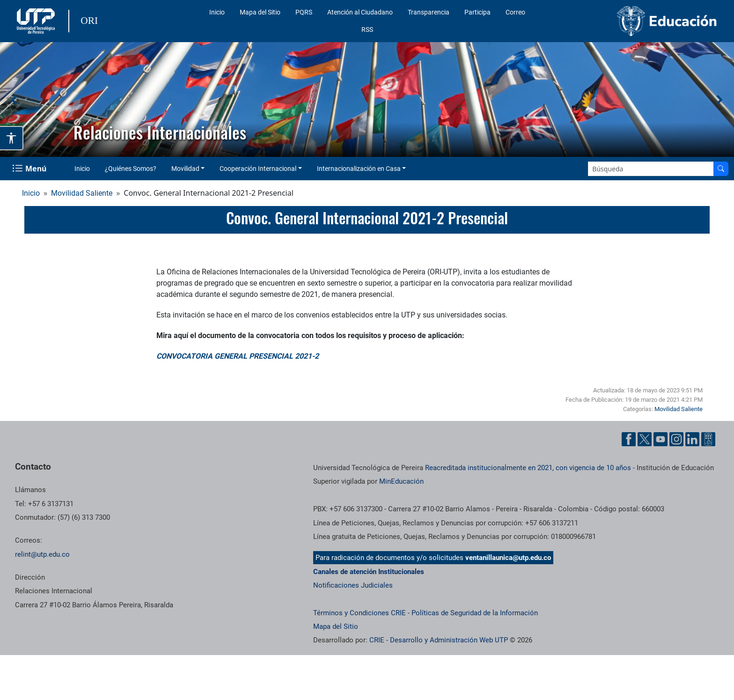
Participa (477, 12)
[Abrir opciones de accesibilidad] (12, 138)
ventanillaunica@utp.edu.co (508, 558)
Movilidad (185, 169)
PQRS (304, 12)
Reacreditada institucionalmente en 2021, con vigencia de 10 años (528, 468)
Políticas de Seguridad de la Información (475, 613)
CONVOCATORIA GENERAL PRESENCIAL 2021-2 (238, 356)
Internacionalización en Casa (359, 169)
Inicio (217, 12)
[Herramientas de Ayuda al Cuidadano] (708, 439)
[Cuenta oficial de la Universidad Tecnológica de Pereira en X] (645, 439)
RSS (367, 29)
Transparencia (429, 12)
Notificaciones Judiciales (353, 585)
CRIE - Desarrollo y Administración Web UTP (439, 640)
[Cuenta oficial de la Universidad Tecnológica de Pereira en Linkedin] (692, 439)
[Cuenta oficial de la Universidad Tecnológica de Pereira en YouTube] (661, 439)
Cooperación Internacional (258, 169)
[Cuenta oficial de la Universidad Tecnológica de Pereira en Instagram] (676, 439)
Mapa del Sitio (260, 12)
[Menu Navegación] (30, 169)
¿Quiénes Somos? (131, 169)
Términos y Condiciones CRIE (360, 613)
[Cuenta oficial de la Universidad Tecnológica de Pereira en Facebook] (629, 439)
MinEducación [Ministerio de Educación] (401, 481)
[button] (15, 100)
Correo (515, 12)
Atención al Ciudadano (360, 12)
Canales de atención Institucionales (369, 572)
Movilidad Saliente (82, 193)
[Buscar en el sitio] (721, 169)
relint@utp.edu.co (42, 554)
